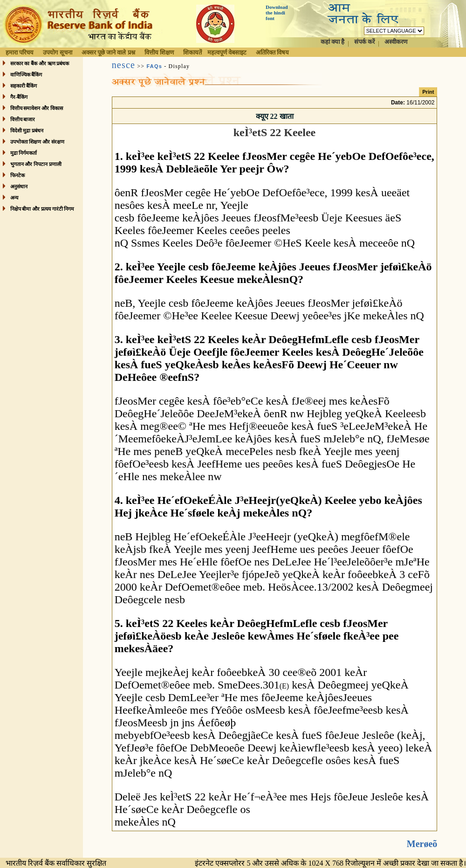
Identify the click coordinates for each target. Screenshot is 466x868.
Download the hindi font (277, 13)
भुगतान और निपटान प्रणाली (36, 164)
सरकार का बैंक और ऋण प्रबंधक (40, 63)
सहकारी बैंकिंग (24, 86)
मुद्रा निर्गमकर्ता (24, 153)
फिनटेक (17, 175)
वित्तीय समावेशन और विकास (37, 108)
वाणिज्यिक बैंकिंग (26, 75)
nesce (123, 65)
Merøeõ (422, 836)
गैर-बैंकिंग (19, 97)
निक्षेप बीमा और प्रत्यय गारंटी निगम (42, 209)
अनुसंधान (19, 186)
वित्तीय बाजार (23, 119)
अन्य (14, 198)
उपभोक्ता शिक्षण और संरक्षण (37, 142)
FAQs (154, 66)
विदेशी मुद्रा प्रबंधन (27, 131)
